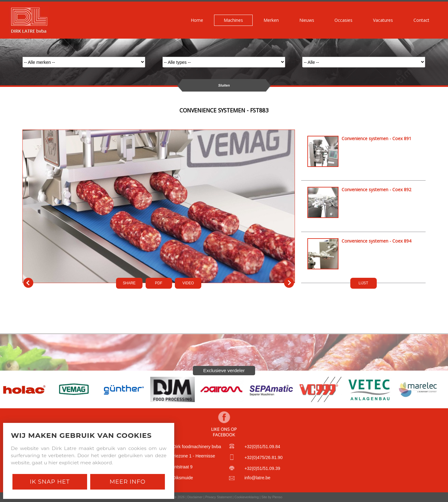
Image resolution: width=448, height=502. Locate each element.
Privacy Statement (219, 497)
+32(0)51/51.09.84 (262, 447)
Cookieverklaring (246, 497)
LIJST (363, 283)
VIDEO (188, 283)
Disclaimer (195, 497)
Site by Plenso (272, 497)
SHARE (129, 283)
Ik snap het (50, 482)
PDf (159, 283)
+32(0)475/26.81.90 (264, 457)
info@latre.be (257, 478)
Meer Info (128, 482)
